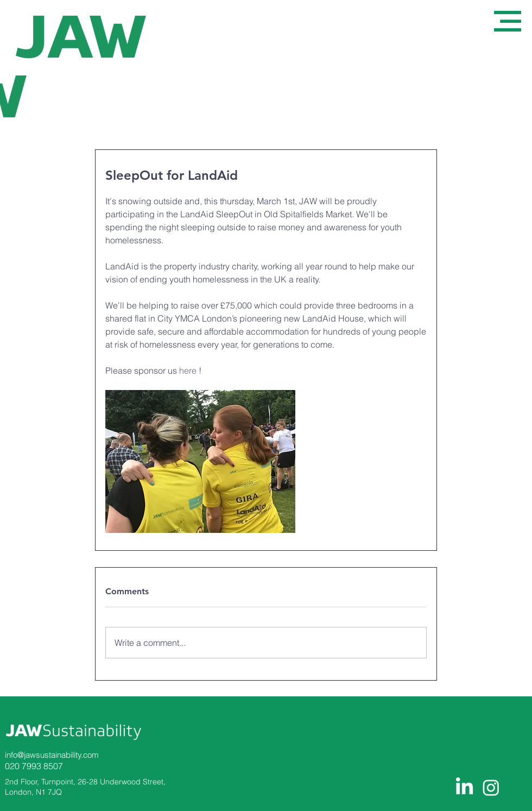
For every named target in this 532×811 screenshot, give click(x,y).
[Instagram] (491, 787)
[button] (508, 21)
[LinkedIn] (464, 787)
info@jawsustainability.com (52, 755)
